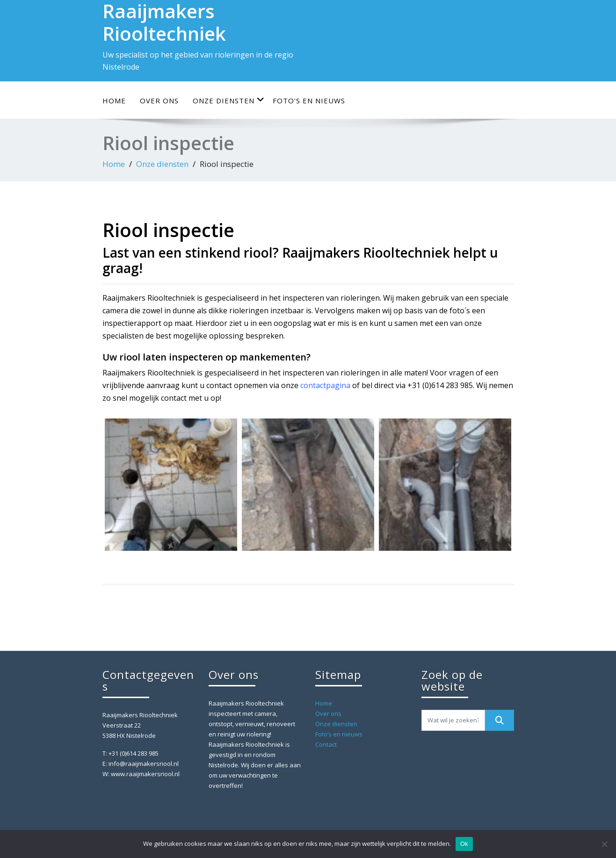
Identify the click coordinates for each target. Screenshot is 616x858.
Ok (464, 844)
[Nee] (604, 844)
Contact (326, 744)
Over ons (159, 101)
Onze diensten (229, 100)
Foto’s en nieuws (309, 101)
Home (114, 101)
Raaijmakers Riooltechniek (149, 298)
